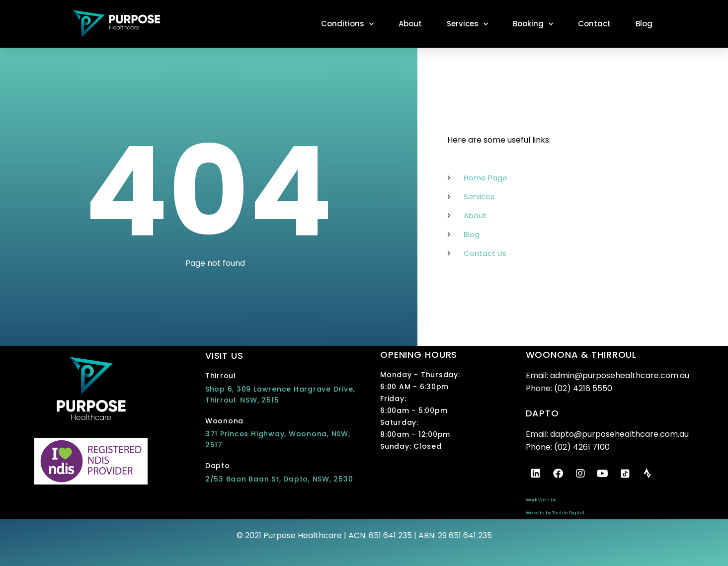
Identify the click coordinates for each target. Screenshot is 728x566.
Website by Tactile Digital (555, 513)
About (410, 24)
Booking (533, 24)
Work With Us (541, 500)
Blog (644, 24)
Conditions (347, 24)
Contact (594, 24)
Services (467, 24)
